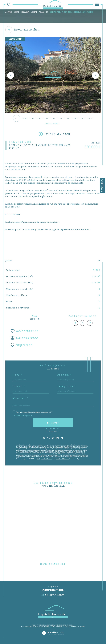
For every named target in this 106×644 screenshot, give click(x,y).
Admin (58, 627)
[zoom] (53, 112)
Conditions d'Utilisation (62, 459)
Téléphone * (67, 386)
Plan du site (37, 627)
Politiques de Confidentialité (45, 459)
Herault (25, 12)
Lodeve (34, 12)
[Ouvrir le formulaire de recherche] (9, 4)
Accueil (9, 12)
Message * (20, 398)
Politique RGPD (73, 627)
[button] (95, 75)
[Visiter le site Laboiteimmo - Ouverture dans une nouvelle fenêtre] (53, 636)
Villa (42, 12)
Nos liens (64, 627)
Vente (17, 12)
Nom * (17, 375)
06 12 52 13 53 (53, 438)
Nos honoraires (26, 627)
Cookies (82, 627)
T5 (47, 12)
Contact (102, 186)
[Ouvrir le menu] (97, 4)
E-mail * (19, 386)
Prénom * (65, 375)
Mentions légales (49, 627)
